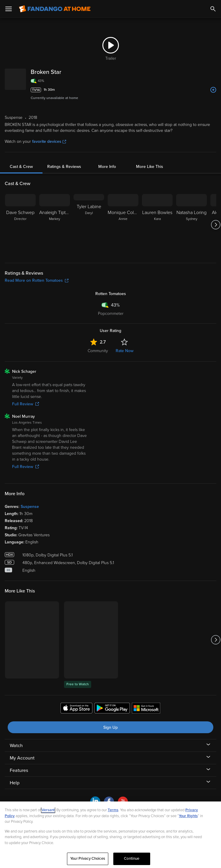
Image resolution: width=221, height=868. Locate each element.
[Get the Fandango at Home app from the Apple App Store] (76, 709)
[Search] (213, 9)
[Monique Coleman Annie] (123, 225)
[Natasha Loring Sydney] (191, 225)
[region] (110, 835)
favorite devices (49, 141)
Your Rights (188, 816)
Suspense (30, 507)
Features (19, 770)
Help (15, 783)
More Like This (150, 167)
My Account (22, 758)
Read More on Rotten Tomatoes (37, 280)
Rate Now (125, 351)
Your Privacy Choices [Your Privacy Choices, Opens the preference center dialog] (88, 859)
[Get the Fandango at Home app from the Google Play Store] (112, 709)
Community (98, 351)
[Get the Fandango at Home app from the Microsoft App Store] (146, 709)
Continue (132, 859)
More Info (107, 167)
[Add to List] (213, 90)
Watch (16, 746)
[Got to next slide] (216, 225)
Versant (48, 810)
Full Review (26, 404)
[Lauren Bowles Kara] (157, 225)
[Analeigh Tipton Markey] (55, 225)
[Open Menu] (9, 9)
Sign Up (110, 727)
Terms (113, 810)
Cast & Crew (21, 167)
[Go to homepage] (55, 9)
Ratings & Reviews (64, 167)
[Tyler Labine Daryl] (89, 225)
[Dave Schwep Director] (20, 225)
